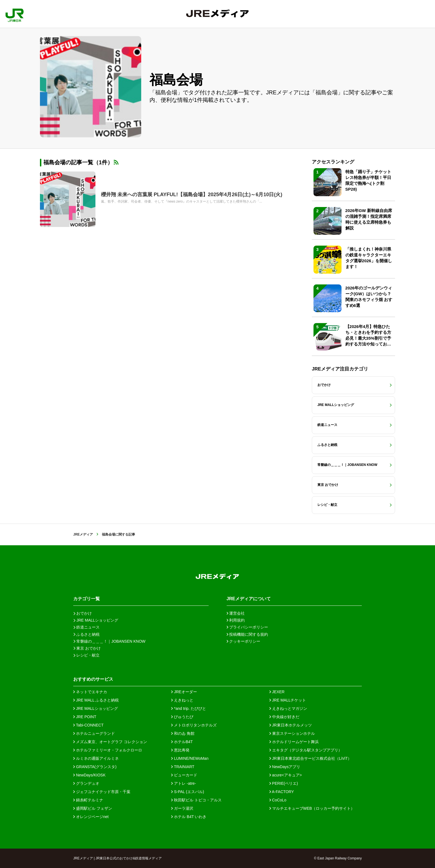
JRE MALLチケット (288, 700)
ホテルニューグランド (94, 733)
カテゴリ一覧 (87, 599)
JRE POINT (85, 717)
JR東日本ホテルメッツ (291, 725)
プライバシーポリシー (247, 627)
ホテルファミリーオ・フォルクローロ (108, 750)
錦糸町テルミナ (88, 800)
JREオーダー (184, 692)
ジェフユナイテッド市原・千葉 (102, 792)
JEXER (277, 692)
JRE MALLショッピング (96, 708)
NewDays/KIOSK (89, 775)
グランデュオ (86, 783)
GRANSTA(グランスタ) (95, 767)
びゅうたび (182, 717)
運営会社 (236, 613)
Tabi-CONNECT (88, 725)
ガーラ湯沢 (182, 808)
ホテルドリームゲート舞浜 (294, 742)
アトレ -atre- (184, 783)
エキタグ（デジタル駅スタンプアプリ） (306, 750)
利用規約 (236, 620)
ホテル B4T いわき (189, 817)
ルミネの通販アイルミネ (96, 758)
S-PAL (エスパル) (188, 792)
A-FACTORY (282, 792)
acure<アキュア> (286, 775)
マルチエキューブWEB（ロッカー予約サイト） (312, 808)
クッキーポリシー (244, 641)
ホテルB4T (182, 742)
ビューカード (184, 775)
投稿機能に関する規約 (247, 634)
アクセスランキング (333, 162)
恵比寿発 (180, 750)
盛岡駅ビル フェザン (93, 808)
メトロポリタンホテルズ (194, 725)
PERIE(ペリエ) (284, 783)
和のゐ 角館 (183, 733)
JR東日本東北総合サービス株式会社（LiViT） (311, 758)
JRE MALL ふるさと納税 (96, 700)
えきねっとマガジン (288, 708)
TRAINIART (183, 767)
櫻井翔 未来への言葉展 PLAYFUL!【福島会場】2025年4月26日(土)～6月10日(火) (192, 195)
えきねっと (182, 700)
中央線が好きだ (284, 717)
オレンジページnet (91, 817)
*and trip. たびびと (189, 708)
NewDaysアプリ (285, 767)
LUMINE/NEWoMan (190, 758)
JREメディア (83, 534)
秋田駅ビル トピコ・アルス (196, 800)
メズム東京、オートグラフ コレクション (110, 742)
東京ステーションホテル (292, 733)
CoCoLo (278, 800)
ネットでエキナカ (90, 692)
